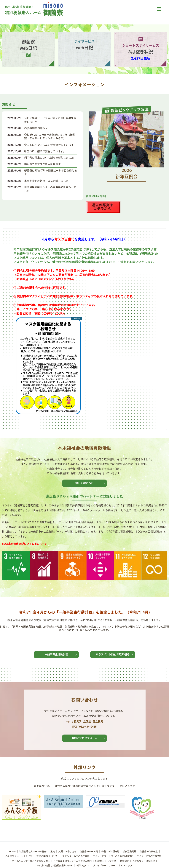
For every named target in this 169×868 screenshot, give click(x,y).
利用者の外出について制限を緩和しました (49, 158)
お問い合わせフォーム (84, 738)
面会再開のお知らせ (36, 128)
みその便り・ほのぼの (144, 861)
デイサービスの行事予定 (149, 856)
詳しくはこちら (84, 483)
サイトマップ (125, 866)
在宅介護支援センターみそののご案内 (73, 861)
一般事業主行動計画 (56, 654)
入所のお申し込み (67, 851)
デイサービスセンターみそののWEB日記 (113, 856)
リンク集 (112, 861)
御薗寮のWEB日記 (89, 851)
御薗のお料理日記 (110, 851)
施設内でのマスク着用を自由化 (42, 164)
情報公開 (125, 861)
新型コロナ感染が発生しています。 (45, 151)
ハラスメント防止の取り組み (113, 654)
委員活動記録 (130, 851)
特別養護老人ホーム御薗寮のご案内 (37, 851)
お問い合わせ (83, 866)
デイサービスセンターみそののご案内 (70, 856)
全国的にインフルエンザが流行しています (49, 145)
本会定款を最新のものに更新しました (46, 181)
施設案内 (100, 861)
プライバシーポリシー (104, 866)
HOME (12, 851)
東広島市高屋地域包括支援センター (55, 866)
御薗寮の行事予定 (149, 851)
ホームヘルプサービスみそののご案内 (31, 861)
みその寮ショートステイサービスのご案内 (27, 856)
